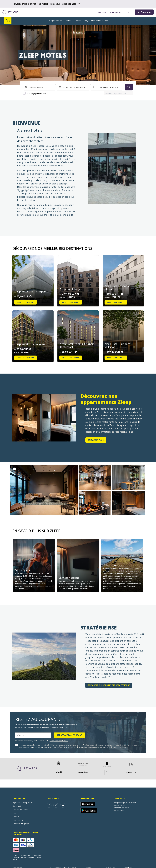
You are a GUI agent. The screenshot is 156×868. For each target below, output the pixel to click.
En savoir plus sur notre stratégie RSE (109, 685)
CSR (14, 813)
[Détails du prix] (30, 296)
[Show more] (15, 469)
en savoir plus (96, 440)
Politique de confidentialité (59, 741)
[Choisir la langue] (117, 12)
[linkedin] (63, 805)
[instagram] (56, 805)
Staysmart (17, 806)
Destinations (18, 820)
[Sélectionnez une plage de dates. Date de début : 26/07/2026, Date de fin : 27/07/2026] (73, 87)
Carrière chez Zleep (20, 810)
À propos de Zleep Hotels (23, 803)
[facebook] (49, 805)
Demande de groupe (21, 824)
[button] (44, 490)
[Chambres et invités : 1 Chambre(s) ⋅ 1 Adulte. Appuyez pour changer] (107, 87)
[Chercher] (129, 87)
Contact (16, 817)
